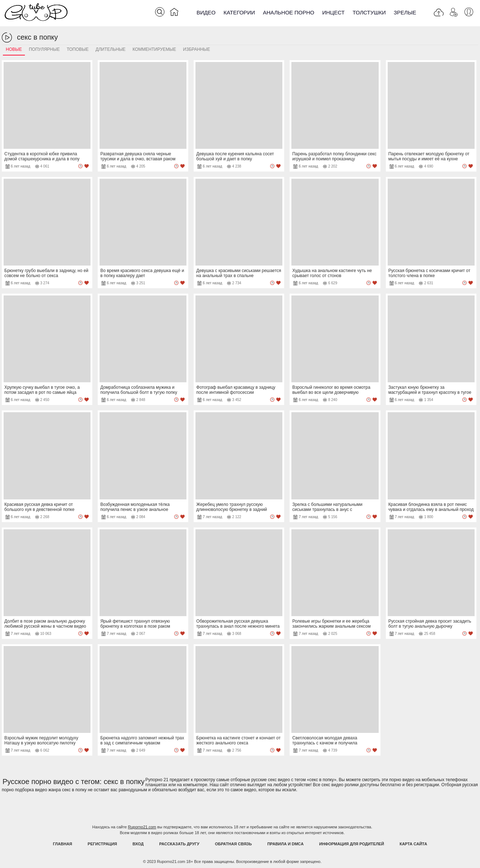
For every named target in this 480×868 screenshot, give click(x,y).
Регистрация (102, 844)
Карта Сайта (413, 844)
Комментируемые (154, 49)
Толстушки (369, 12)
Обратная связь (233, 844)
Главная (63, 844)
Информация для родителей (352, 844)
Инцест (333, 12)
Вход (138, 844)
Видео (206, 12)
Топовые (78, 49)
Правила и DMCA (285, 844)
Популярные (44, 49)
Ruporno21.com (142, 827)
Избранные (197, 49)
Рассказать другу (179, 844)
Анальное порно (289, 12)
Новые (14, 49)
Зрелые (405, 12)
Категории (239, 12)
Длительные (111, 49)
